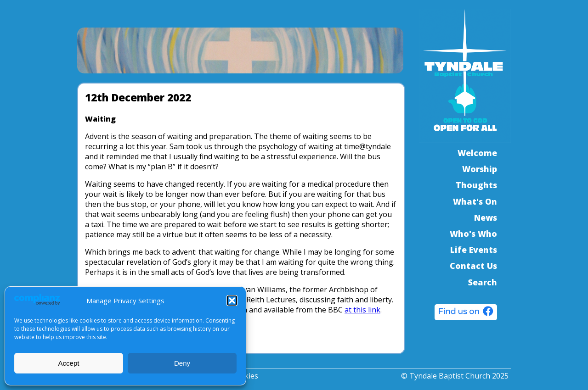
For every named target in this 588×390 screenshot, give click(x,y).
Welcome (477, 153)
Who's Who (473, 234)
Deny (182, 363)
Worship (480, 169)
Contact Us (473, 266)
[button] (232, 301)
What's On (475, 201)
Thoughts (476, 185)
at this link (362, 310)
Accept (69, 363)
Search (483, 282)
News (486, 217)
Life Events (474, 250)
